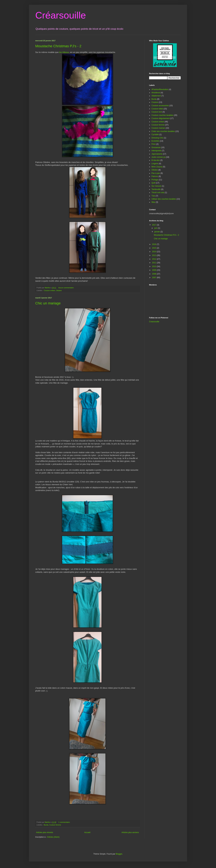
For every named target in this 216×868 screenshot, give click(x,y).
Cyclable (155, 134)
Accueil (87, 832)
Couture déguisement (161, 118)
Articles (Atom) (53, 837)
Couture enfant (49, 290)
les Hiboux (64, 52)
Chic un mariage (48, 303)
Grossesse (156, 147)
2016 (154, 244)
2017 (154, 225)
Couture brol (157, 112)
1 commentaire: (64, 822)
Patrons (155, 176)
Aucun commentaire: (66, 288)
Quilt (153, 183)
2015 (154, 248)
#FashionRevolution (160, 89)
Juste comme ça (158, 157)
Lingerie (155, 164)
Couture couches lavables (162, 115)
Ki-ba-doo (156, 160)
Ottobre (59, 290)
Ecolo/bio (155, 141)
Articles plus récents (45, 832)
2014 (154, 252)
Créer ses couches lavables (163, 131)
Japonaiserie (157, 154)
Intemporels (156, 151)
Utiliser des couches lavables (164, 199)
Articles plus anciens (130, 832)
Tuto (153, 196)
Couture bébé (157, 109)
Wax (153, 202)
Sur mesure (156, 186)
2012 (154, 259)
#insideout (156, 93)
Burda (46, 825)
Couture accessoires (160, 106)
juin (156, 228)
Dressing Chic (157, 138)
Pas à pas (156, 173)
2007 (154, 278)
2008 (154, 274)
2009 (154, 270)
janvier (157, 232)
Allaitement (156, 96)
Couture (155, 102)
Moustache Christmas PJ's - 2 (58, 46)
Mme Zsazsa (157, 167)
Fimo (154, 144)
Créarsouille (61, 15)
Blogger (119, 854)
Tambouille (156, 189)
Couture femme (55, 825)
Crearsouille (154, 322)
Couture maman (158, 128)
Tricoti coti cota (158, 193)
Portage (155, 180)
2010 (154, 266)
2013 (154, 255)
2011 (154, 263)
